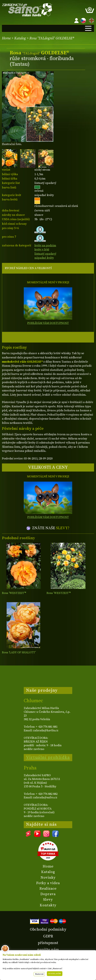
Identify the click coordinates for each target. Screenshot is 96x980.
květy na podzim (45, 245)
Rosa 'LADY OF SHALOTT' (19, 652)
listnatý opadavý (45, 254)
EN (91, 20)
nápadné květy (44, 258)
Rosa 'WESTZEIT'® (14, 593)
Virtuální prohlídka (48, 757)
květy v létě (42, 250)
